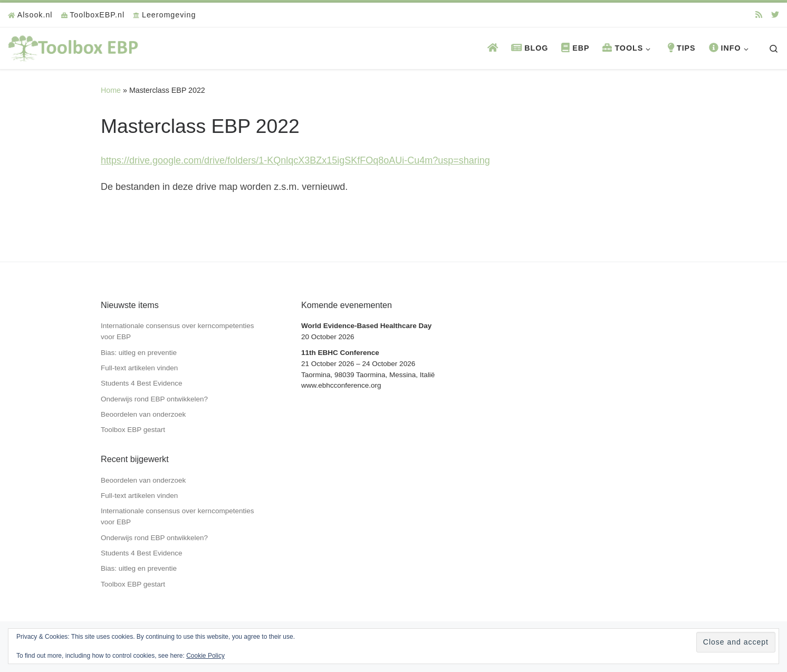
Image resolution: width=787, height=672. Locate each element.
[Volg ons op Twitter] (775, 15)
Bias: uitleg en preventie (139, 353)
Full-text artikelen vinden (139, 368)
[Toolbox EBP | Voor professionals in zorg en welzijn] (74, 47)
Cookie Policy (205, 656)
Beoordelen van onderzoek (143, 414)
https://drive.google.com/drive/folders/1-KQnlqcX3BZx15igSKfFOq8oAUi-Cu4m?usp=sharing (295, 160)
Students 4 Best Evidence (142, 383)
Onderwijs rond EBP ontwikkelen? (154, 399)
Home (111, 90)
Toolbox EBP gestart (133, 430)
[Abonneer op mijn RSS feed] (759, 15)
